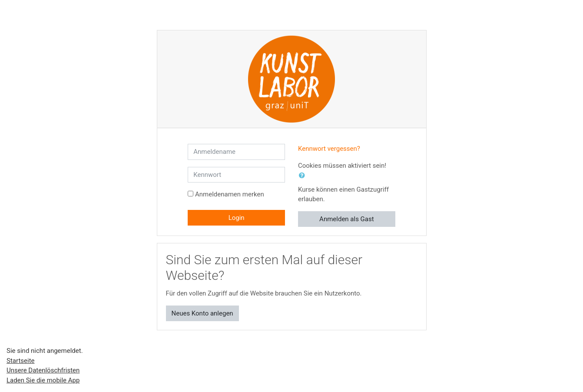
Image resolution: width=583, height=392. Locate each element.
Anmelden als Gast (347, 219)
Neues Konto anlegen (202, 313)
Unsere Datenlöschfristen (43, 370)
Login (237, 218)
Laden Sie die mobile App (43, 380)
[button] (304, 176)
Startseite (21, 361)
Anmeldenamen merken (230, 194)
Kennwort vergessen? (329, 149)
